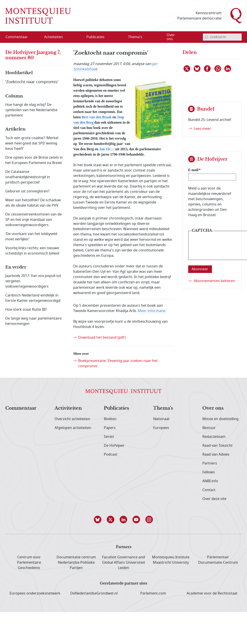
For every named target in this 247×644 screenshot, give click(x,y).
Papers (110, 428)
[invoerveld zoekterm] (222, 37)
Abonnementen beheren (214, 281)
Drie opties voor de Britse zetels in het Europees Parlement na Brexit (34, 160)
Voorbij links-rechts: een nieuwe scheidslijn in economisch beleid (32, 251)
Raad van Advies (216, 454)
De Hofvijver (114, 446)
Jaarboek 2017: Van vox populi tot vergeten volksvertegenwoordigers (33, 281)
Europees (161, 428)
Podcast (111, 454)
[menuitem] (19, 37)
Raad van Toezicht (217, 446)
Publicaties (116, 408)
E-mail (193, 170)
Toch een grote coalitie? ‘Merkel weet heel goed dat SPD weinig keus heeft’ (32, 143)
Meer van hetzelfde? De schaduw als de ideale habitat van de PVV (33, 203)
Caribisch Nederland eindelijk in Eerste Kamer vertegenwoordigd (33, 298)
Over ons (213, 408)
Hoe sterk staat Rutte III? (26, 310)
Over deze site (214, 499)
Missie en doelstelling (220, 419)
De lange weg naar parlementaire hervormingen (34, 321)
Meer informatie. (152, 311)
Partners (210, 463)
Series (109, 437)
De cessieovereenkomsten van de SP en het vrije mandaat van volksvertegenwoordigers (34, 220)
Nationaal (161, 419)
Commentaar (21, 408)
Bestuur (209, 428)
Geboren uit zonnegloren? (27, 191)
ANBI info (210, 481)
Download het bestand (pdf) (102, 338)
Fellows (209, 472)
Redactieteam (214, 437)
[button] (98, 520)
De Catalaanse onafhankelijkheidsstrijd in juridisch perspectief (28, 177)
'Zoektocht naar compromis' (32, 82)
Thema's (163, 408)
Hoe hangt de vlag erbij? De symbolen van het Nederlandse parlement (31, 110)
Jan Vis (105, 149)
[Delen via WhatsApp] (218, 69)
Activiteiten (68, 408)
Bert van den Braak (97, 117)
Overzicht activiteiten (72, 419)
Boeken (110, 419)
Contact (209, 490)
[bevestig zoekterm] (206, 37)
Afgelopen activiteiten (73, 428)
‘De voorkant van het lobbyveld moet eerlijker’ (31, 237)
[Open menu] (75, 37)
